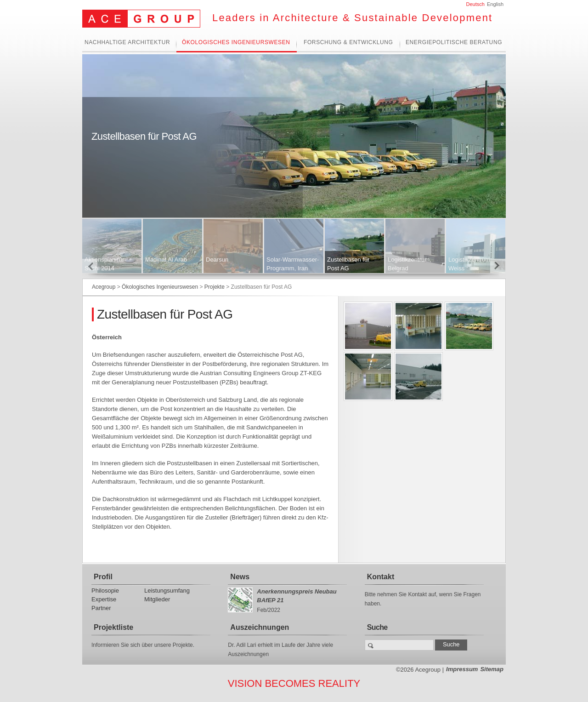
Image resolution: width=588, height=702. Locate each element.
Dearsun (217, 260)
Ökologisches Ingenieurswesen (236, 43)
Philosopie (105, 591)
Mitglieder (157, 599)
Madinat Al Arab (166, 260)
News (240, 577)
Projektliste (113, 627)
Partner (101, 608)
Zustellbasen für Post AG (348, 264)
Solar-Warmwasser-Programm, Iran (293, 264)
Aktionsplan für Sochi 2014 (104, 264)
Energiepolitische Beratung (454, 43)
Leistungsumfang (167, 591)
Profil (103, 577)
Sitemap (492, 669)
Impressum (462, 669)
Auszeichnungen (260, 627)
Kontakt (381, 577)
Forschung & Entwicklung (348, 43)
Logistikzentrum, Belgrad (410, 264)
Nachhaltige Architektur (127, 43)
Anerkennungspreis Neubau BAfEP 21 (297, 596)
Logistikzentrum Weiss (469, 264)
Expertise (104, 599)
